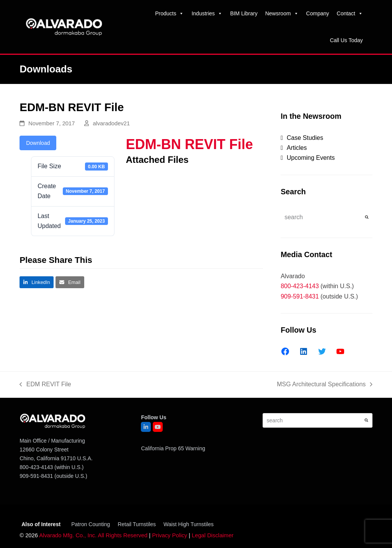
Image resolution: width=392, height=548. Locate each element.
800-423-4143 (300, 286)
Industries (207, 13)
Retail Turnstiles (137, 524)
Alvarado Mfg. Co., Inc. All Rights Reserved (93, 535)
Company (318, 13)
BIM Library (244, 13)
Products (169, 13)
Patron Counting (91, 524)
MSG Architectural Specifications (325, 385)
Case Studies (305, 138)
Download (38, 143)
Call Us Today (346, 40)
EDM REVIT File (45, 385)
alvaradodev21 (111, 123)
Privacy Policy (170, 535)
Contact (350, 13)
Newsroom (282, 13)
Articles (297, 148)
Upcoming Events (311, 158)
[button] (37, 282)
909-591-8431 (300, 296)
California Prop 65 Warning (173, 448)
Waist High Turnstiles (189, 524)
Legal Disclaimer (213, 535)
